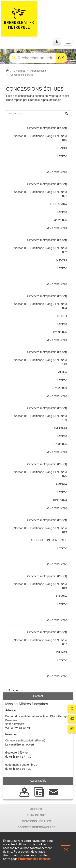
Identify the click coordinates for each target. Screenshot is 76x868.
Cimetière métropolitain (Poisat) (25, 740)
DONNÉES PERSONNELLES (36, 827)
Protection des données (34, 859)
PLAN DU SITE (36, 815)
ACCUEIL (36, 809)
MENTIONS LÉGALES (36, 821)
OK (61, 58)
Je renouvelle (57, 172)
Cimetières (20, 71)
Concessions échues (22, 75)
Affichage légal (38, 71)
